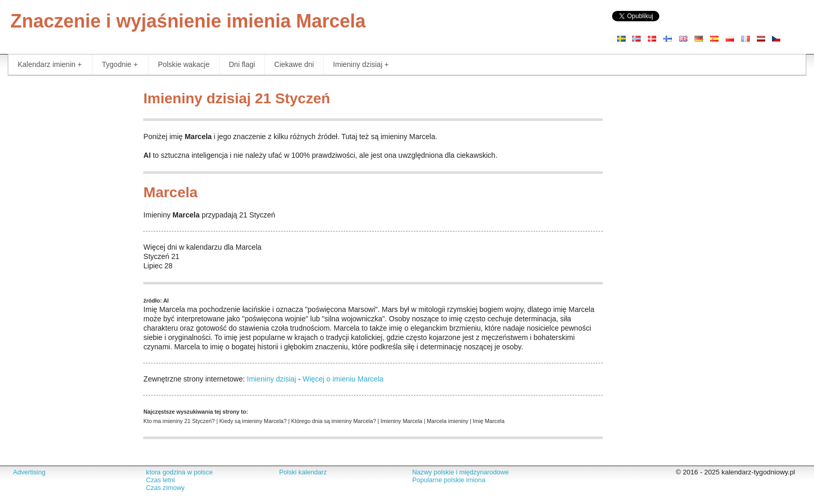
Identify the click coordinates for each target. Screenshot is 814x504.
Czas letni (160, 480)
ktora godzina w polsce (179, 472)
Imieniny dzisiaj (361, 65)
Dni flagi (242, 64)
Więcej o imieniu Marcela (343, 379)
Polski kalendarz (303, 472)
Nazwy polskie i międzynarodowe (460, 472)
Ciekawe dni (294, 64)
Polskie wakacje (184, 64)
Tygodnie (120, 65)
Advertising (29, 472)
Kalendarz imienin (50, 65)
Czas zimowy (165, 488)
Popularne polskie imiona (449, 480)
